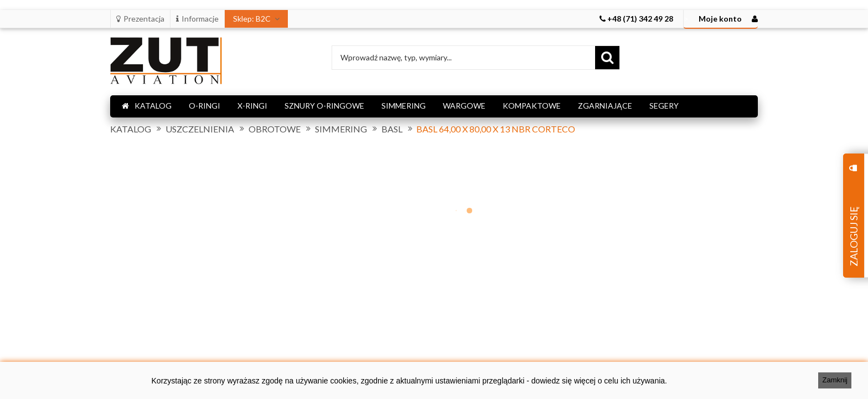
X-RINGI (252, 106)
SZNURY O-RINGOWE (324, 106)
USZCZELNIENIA (200, 129)
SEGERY (664, 106)
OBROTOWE (275, 129)
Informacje (197, 19)
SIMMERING (404, 106)
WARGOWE (464, 106)
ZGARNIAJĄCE (605, 106)
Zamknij (835, 380)
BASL (392, 129)
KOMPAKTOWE (532, 106)
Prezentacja (140, 19)
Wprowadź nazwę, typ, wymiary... (396, 57)
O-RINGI (205, 106)
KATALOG (147, 106)
